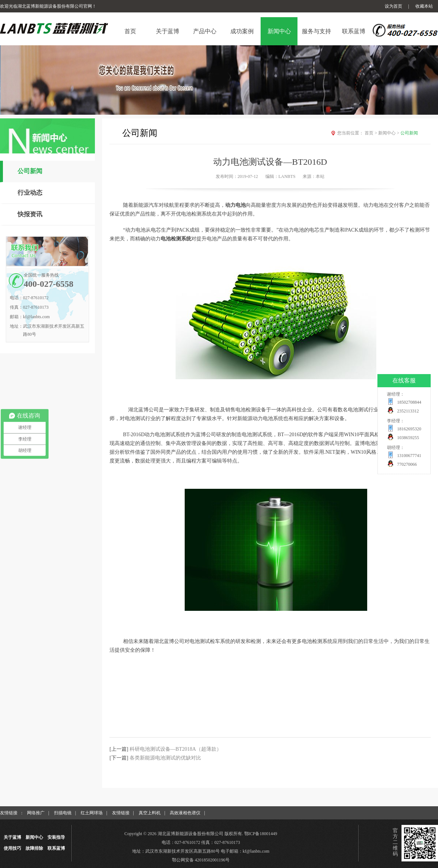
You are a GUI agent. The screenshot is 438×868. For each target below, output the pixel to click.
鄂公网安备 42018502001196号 (201, 860)
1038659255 (408, 438)
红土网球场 (92, 813)
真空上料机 (150, 813)
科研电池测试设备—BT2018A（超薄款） (176, 749)
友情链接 (121, 813)
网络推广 (36, 813)
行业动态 (30, 193)
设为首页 (393, 6)
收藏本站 (424, 6)
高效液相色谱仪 (185, 813)
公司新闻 (30, 171)
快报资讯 (30, 214)
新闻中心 (389, 133)
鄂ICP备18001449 (261, 834)
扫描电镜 (63, 813)
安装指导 (56, 837)
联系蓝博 (56, 848)
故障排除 (34, 848)
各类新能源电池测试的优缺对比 (165, 758)
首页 (371, 133)
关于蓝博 (12, 837)
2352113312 (408, 411)
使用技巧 (12, 848)
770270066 (407, 464)
